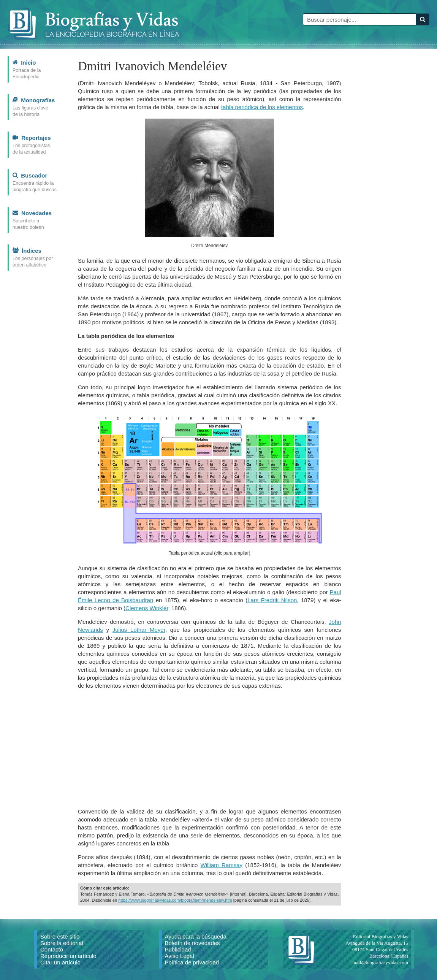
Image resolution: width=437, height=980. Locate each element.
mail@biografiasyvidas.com (380, 962)
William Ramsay (222, 865)
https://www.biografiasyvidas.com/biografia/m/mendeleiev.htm (175, 900)
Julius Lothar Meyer (139, 630)
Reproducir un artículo (68, 956)
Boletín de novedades (192, 943)
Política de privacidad (192, 962)
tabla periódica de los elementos (262, 107)
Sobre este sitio (60, 936)
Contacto (52, 949)
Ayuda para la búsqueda (196, 936)
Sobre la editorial (62, 943)
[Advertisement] (209, 748)
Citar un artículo (60, 962)
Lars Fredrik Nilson (272, 600)
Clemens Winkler (147, 608)
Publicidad (178, 949)
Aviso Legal (180, 956)
